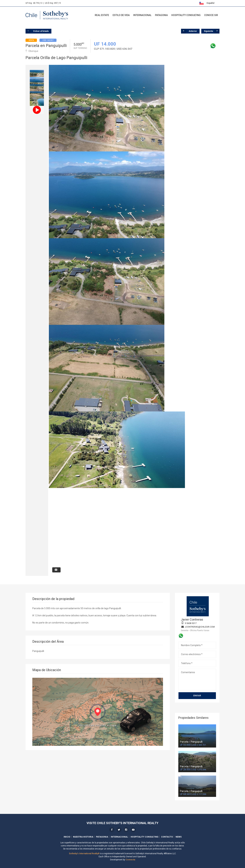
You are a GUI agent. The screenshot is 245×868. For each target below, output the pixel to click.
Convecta (130, 860)
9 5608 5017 (191, 623)
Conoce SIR (211, 15)
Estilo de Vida (121, 15)
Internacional (142, 15)
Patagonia (161, 15)
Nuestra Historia (83, 837)
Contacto (167, 837)
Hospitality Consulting (186, 15)
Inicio (67, 837)
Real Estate (102, 15)
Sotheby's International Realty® (84, 854)
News (179, 837)
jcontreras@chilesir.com (200, 627)
